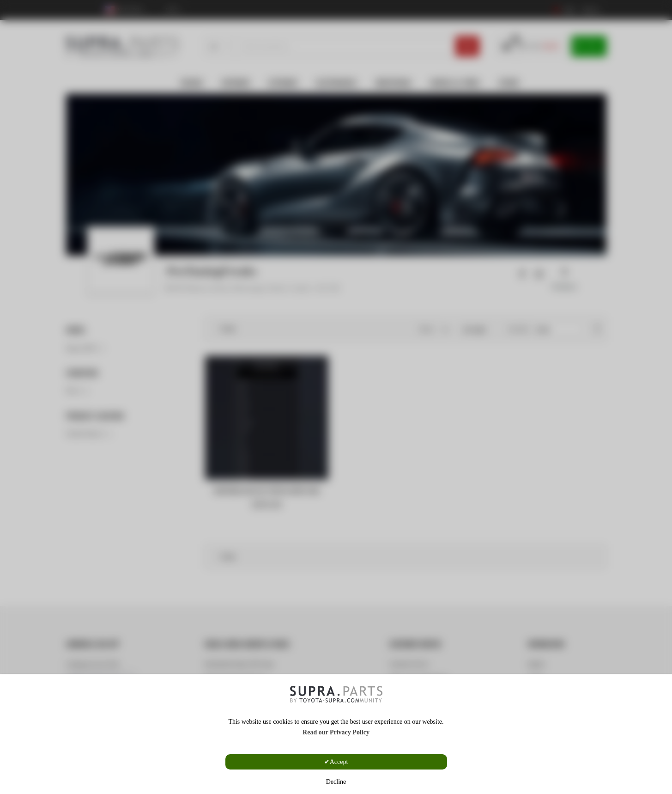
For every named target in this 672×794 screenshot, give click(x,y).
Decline (336, 782)
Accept (339, 762)
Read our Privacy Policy (336, 732)
